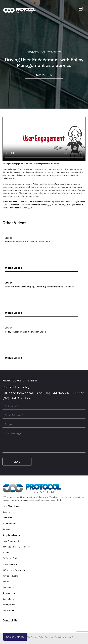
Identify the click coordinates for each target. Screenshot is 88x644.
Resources (10, 564)
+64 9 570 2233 (22, 398)
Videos (6, 581)
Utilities (6, 552)
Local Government (11, 541)
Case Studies (8, 587)
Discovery (7, 512)
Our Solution (11, 506)
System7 (69, 637)
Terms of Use (8, 610)
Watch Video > (14, 268)
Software (7, 529)
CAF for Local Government (14, 570)
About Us (9, 593)
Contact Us (44, 75)
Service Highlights (11, 576)
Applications (11, 535)
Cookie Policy (9, 599)
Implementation (10, 523)
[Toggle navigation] (81, 9)
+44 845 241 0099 (65, 393)
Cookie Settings (15, 637)
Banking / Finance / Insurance (16, 547)
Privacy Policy (9, 605)
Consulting (7, 518)
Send (17, 462)
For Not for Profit (10, 558)
